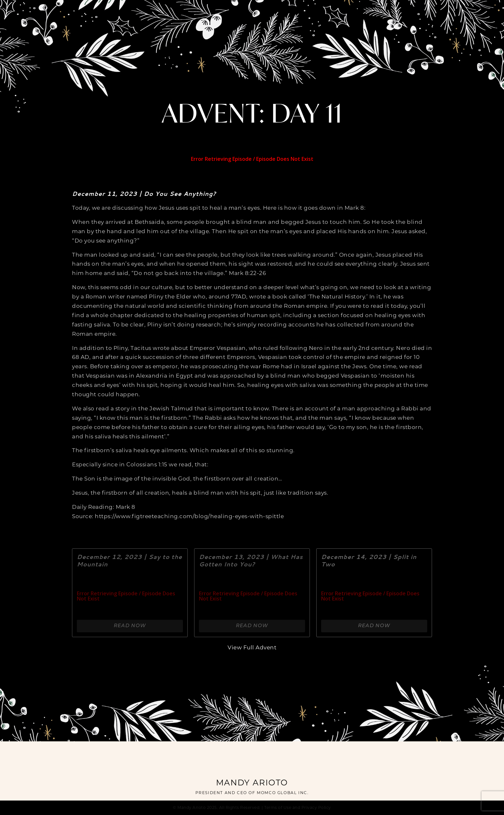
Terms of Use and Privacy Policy (298, 808)
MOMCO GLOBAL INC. (283, 793)
